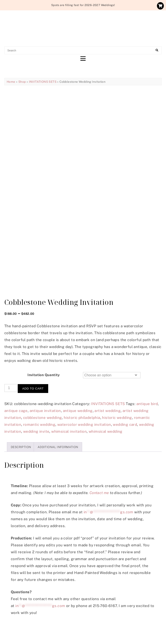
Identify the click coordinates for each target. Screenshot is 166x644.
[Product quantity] (11, 388)
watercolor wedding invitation (84, 425)
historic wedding (117, 418)
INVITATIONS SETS (43, 82)
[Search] (157, 50)
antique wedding (78, 411)
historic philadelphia (82, 418)
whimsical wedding (106, 431)
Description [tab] (21, 447)
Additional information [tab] (58, 447)
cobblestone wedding (43, 418)
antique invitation (45, 411)
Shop (22, 82)
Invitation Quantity (44, 375)
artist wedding (108, 411)
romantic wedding (39, 425)
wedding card (125, 425)
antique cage (16, 411)
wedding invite (36, 431)
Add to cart (33, 389)
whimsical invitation (69, 431)
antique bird (147, 404)
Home (11, 82)
